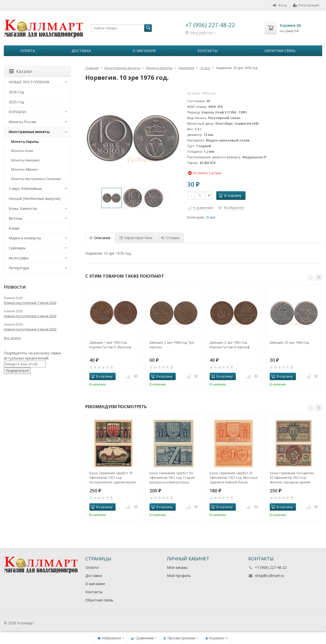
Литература (19, 268)
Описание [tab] (100, 238)
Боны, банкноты (23, 208)
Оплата (28, 51)
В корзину (230, 195)
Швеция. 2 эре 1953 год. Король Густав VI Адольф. (230, 345)
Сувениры (17, 248)
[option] (111, 198)
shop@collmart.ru (269, 576)
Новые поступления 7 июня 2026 (30, 303)
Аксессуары (19, 258)
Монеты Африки (24, 169)
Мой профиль (179, 576)
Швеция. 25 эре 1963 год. (290, 342)
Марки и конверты (25, 238)
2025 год (16, 102)
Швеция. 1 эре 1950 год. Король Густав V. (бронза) (110, 345)
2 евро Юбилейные (25, 189)
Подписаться (17, 371)
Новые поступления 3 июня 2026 (30, 329)
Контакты (208, 51)
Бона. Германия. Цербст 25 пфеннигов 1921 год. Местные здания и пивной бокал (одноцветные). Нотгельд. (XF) (234, 478)
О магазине (144, 51)
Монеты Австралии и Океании (36, 179)
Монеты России (22, 122)
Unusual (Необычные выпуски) (35, 198)
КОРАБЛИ (17, 112)
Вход (280, 5)
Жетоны (16, 218)
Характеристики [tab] (136, 238)
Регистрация (306, 5)
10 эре (210, 217)
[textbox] (121, 28)
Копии (14, 228)
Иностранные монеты (29, 132)
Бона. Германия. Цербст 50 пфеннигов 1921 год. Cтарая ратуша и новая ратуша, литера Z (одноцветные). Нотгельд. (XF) (172, 478)
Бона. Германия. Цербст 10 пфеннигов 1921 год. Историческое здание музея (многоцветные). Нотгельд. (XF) (113, 478)
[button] (311, 277)
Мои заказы (177, 567)
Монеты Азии (22, 151)
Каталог (21, 71)
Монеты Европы (25, 141)
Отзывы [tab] (170, 238)
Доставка (81, 51)
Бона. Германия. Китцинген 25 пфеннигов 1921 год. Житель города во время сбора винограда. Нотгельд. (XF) (293, 478)
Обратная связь (280, 51)
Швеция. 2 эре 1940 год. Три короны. (172, 345)
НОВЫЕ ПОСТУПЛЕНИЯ (29, 82)
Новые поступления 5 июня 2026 (30, 316)
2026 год (16, 92)
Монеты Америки (25, 160)
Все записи (12, 338)
